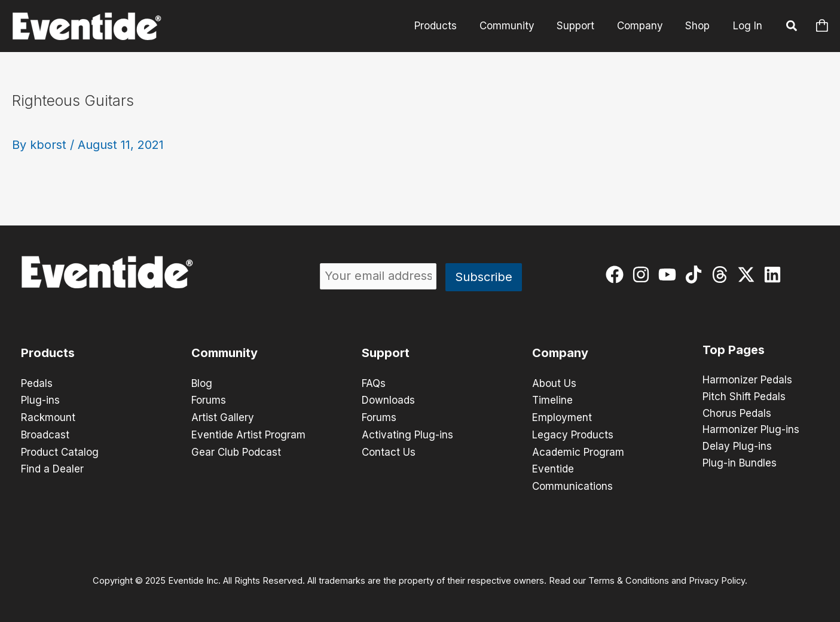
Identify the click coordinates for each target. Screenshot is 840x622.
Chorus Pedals (737, 414)
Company (643, 26)
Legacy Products (573, 434)
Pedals (37, 383)
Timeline (552, 400)
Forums (209, 400)
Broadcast (45, 434)
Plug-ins (40, 400)
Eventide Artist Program (248, 434)
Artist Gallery (223, 417)
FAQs (374, 383)
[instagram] (644, 275)
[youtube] (670, 275)
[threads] (723, 275)
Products (445, 26)
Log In (748, 26)
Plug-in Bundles (740, 464)
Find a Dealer (52, 467)
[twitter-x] (749, 275)
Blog (202, 383)
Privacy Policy (717, 578)
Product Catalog (60, 450)
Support (581, 26)
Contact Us (389, 450)
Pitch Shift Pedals (744, 397)
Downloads (388, 400)
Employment (562, 417)
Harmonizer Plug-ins (751, 431)
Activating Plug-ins (407, 434)
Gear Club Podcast (236, 450)
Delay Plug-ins (737, 447)
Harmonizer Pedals (747, 380)
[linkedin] (775, 275)
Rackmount (48, 417)
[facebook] (617, 275)
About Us (554, 383)
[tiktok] (696, 275)
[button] (792, 28)
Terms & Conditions (629, 578)
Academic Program (578, 450)
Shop (699, 26)
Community (514, 26)
